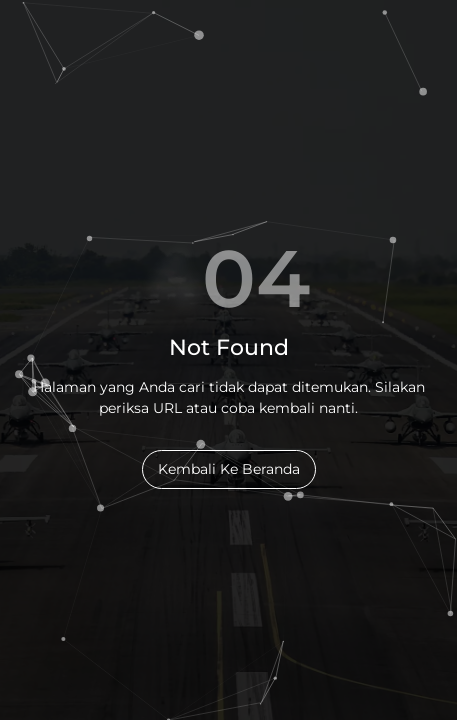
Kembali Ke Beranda (229, 469)
